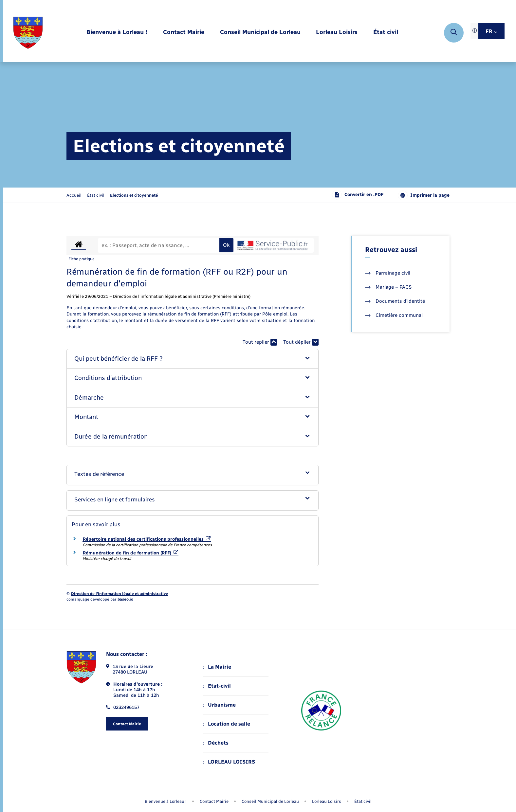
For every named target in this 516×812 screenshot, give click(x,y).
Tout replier (260, 342)
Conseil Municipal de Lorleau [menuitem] (270, 801)
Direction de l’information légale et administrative (120, 594)
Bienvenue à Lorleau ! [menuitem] (166, 801)
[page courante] (134, 195)
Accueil (74, 195)
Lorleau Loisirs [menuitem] (327, 801)
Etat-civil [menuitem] (217, 686)
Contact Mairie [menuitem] (214, 801)
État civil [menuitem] (363, 801)
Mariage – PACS (388, 287)
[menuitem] (117, 33)
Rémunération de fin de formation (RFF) (130, 553)
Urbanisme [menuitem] (219, 705)
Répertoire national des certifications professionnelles (147, 539)
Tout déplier (301, 342)
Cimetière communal (394, 315)
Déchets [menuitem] (216, 743)
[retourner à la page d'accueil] (28, 33)
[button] (193, 359)
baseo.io (125, 599)
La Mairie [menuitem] (217, 667)
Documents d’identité (395, 301)
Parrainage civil (388, 273)
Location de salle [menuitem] (227, 724)
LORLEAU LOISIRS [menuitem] (229, 762)
